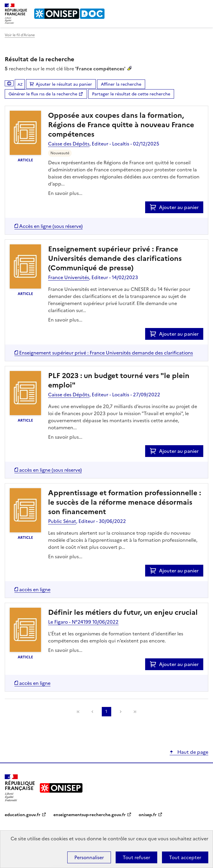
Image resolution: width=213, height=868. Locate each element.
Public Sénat (62, 521)
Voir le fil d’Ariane (20, 35)
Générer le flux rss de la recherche (43, 94)
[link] (78, 712)
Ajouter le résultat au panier (64, 84)
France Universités (69, 277)
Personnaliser (89, 857)
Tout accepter (185, 857)
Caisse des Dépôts (69, 144)
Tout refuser (136, 857)
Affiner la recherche (121, 84)
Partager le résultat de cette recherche (131, 94)
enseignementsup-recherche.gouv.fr (90, 815)
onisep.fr (148, 815)
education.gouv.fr (23, 815)
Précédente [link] (92, 712)
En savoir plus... (65, 193)
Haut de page (192, 752)
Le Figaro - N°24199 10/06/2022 (83, 622)
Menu (205, 7)
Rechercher (193, 7)
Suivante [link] (121, 712)
